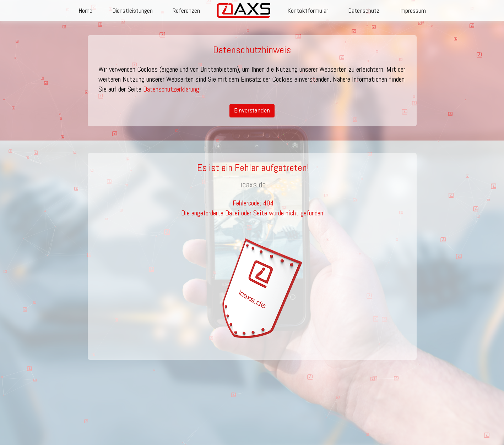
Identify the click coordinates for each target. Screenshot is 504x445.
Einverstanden (252, 111)
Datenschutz (364, 10)
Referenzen (186, 10)
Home (85, 10)
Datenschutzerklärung (171, 89)
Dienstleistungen (132, 10)
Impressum (413, 10)
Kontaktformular (308, 10)
